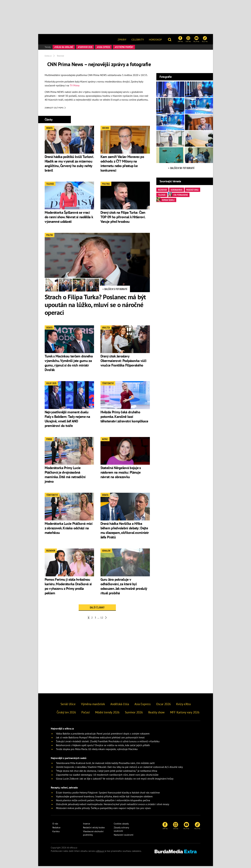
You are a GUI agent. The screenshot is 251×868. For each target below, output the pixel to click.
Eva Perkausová (178, 195)
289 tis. (180, 39)
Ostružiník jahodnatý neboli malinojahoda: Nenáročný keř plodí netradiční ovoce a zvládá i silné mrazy (113, 806)
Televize (162, 195)
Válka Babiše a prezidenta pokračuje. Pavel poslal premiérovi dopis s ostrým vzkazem (103, 735)
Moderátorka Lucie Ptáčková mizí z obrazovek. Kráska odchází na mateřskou (69, 530)
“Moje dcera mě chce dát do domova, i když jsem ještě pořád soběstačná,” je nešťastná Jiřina (107, 773)
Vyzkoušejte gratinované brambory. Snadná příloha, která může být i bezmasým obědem (104, 798)
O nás (55, 826)
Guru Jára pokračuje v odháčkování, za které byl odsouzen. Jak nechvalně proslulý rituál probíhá (124, 588)
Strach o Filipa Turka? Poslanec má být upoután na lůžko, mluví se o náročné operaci (95, 306)
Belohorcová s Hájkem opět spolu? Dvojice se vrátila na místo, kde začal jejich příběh (103, 747)
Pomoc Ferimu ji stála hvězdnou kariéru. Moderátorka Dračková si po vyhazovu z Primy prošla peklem (68, 588)
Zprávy (122, 40)
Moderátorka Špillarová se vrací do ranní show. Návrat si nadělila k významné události (69, 219)
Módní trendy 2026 (107, 714)
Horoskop (155, 40)
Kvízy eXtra (183, 706)
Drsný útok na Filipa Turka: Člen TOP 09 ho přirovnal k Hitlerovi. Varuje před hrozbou (123, 219)
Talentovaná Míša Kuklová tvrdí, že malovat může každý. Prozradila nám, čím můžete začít (105, 765)
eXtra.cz (100, 853)
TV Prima (75, 85)
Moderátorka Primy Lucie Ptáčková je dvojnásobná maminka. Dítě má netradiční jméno (65, 476)
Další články (97, 609)
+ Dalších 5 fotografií (115, 291)
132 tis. (188, 39)
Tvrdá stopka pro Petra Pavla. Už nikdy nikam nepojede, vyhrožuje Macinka (97, 751)
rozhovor (162, 190)
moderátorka (192, 190)
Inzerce (86, 826)
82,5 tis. (205, 39)
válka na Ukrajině (65, 47)
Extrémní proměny (125, 47)
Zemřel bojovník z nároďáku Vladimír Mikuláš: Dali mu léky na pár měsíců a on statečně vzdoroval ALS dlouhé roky (119, 769)
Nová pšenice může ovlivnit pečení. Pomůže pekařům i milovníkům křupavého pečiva (103, 802)
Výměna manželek (93, 706)
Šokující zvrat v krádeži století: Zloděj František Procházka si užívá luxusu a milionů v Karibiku (108, 743)
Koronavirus (177, 190)
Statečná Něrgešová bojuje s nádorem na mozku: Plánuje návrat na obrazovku (121, 474)
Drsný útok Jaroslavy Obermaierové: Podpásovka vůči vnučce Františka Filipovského (123, 362)
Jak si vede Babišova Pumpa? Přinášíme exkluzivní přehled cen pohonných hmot (100, 739)
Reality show (156, 714)
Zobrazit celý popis (55, 110)
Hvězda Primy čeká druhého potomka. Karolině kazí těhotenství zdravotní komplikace (124, 418)
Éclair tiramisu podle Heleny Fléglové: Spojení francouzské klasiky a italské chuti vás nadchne (108, 794)
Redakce (56, 829)
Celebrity (138, 40)
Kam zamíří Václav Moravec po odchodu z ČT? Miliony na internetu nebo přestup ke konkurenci (122, 165)
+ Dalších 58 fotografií (181, 168)
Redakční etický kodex (94, 829)
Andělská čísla (120, 706)
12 (102, 619)
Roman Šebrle (165, 200)
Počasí (86, 714)
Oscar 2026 (163, 706)
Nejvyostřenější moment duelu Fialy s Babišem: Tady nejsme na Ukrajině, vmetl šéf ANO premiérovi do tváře (67, 421)
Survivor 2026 (86, 47)
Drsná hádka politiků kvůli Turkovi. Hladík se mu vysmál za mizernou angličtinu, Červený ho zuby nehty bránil (69, 165)
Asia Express (104, 47)
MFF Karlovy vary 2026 (185, 714)
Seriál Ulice (68, 706)
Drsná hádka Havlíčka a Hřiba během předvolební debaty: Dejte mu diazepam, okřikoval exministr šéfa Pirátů (125, 532)
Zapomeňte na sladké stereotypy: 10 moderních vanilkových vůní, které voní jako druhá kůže (107, 777)
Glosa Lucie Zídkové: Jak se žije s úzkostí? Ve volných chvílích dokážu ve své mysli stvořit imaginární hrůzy (115, 781)
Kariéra (56, 833)
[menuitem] (122, 39)
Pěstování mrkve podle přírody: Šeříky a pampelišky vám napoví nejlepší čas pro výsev (103, 810)
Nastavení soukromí (124, 837)
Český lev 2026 (66, 714)
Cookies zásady (121, 826)
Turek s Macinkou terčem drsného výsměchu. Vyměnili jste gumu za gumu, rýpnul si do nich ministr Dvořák (69, 365)
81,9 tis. (196, 39)
